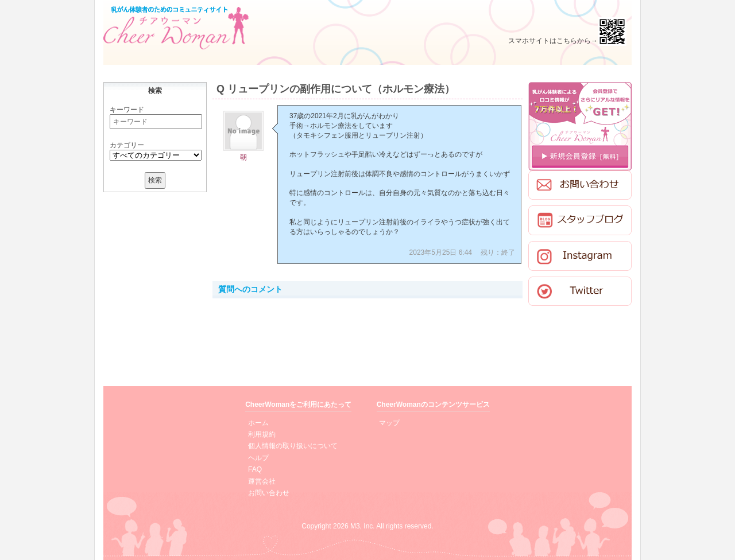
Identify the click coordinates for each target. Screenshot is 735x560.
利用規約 (262, 434)
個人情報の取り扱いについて (293, 446)
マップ (389, 423)
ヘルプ (258, 458)
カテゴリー (127, 145)
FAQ (255, 469)
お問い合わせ (269, 493)
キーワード (127, 110)
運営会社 (262, 481)
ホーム (258, 423)
